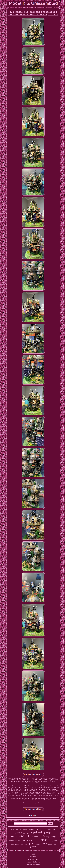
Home (33, 854)
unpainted (36, 832)
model (44, 840)
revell (22, 844)
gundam (38, 844)
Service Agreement (33, 865)
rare (56, 841)
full (24, 833)
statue (50, 844)
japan (17, 844)
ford (55, 844)
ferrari (37, 837)
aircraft (19, 829)
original (45, 830)
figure (39, 829)
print (32, 844)
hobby (51, 841)
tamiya (53, 837)
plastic (33, 847)
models (12, 844)
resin (29, 840)
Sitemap (33, 857)
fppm (12, 829)
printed (19, 833)
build (54, 829)
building (13, 841)
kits (30, 836)
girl (28, 833)
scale (44, 843)
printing (45, 836)
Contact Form (33, 859)
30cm (49, 830)
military (25, 830)
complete (36, 841)
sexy (26, 844)
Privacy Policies (33, 862)
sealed (21, 841)
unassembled (18, 836)
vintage (31, 829)
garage (47, 832)
